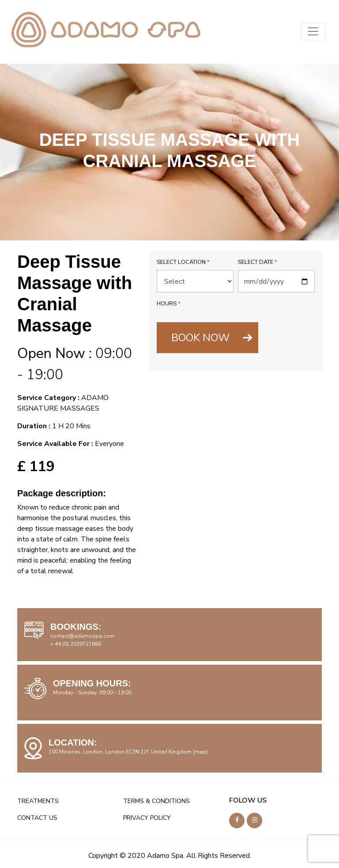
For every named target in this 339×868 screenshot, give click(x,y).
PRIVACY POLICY (147, 818)
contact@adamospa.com (82, 636)
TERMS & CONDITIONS (156, 801)
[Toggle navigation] (313, 31)
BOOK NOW (200, 338)
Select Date (258, 262)
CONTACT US (37, 818)
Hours (169, 304)
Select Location (183, 262)
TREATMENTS (38, 801)
